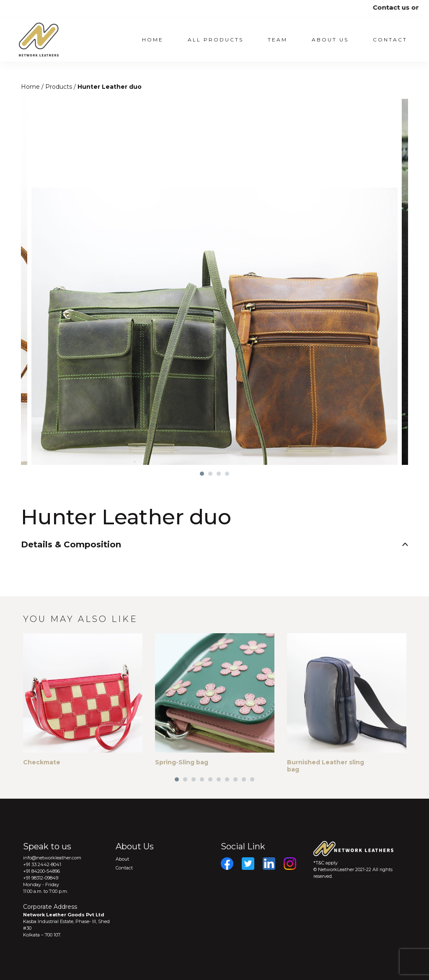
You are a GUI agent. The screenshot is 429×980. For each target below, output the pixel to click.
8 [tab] (235, 779)
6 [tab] (219, 779)
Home (153, 40)
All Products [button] (216, 40)
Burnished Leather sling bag (326, 766)
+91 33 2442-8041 (42, 864)
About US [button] (330, 40)
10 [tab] (252, 779)
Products (59, 87)
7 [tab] (227, 779)
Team (278, 40)
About (122, 859)
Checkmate (42, 762)
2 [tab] (210, 474)
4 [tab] (227, 474)
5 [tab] (210, 779)
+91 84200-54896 (41, 871)
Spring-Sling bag (182, 762)
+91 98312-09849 (41, 878)
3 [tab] (219, 474)
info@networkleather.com (52, 858)
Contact (390, 40)
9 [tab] (244, 779)
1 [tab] (202, 474)
